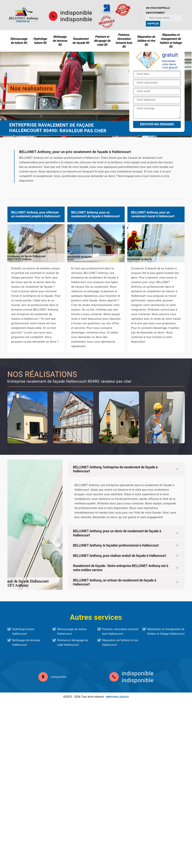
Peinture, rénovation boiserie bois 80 (124, 41)
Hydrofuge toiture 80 (40, 41)
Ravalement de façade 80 (81, 41)
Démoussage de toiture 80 (19, 41)
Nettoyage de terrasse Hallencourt (26, 643)
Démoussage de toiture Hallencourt (72, 631)
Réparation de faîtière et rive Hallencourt (120, 643)
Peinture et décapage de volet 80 (102, 41)
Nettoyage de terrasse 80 (60, 41)
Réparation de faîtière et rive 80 (146, 41)
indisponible (76, 13)
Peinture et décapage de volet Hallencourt (73, 643)
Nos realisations (32, 88)
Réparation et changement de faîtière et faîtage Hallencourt (166, 631)
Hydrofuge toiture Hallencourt (23, 631)
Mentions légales (117, 697)
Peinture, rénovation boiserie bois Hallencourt (120, 631)
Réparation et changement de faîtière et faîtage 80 (171, 41)
